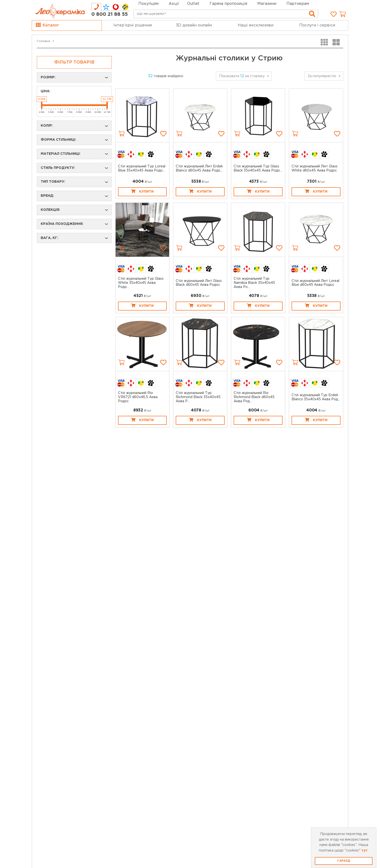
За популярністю (322, 76)
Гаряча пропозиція (228, 4)
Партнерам (298, 4)
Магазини (267, 4)
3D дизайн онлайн (194, 25)
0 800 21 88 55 (110, 14)
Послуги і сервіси (317, 25)
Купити (142, 191)
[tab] (96, 7)
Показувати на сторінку (242, 76)
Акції (174, 4)
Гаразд (344, 861)
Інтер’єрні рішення (133, 25)
